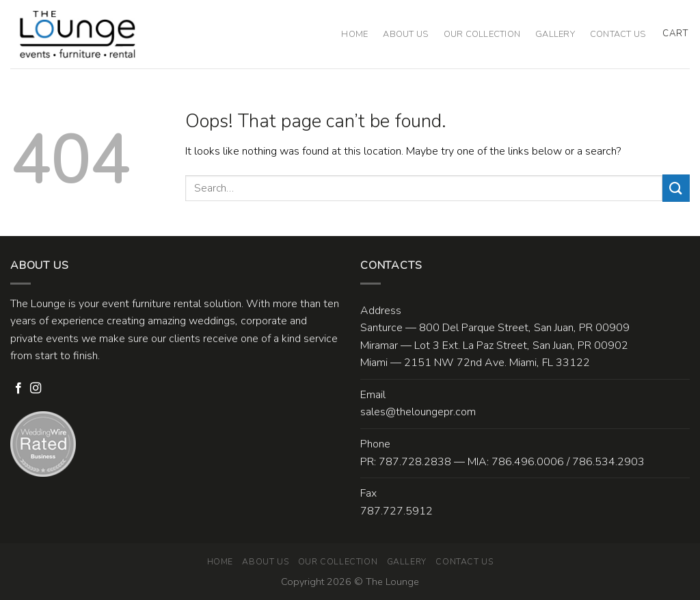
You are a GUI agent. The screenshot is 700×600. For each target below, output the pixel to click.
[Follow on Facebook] (18, 389)
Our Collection (482, 34)
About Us (405, 34)
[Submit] (676, 188)
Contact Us (618, 34)
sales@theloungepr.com (418, 412)
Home (354, 34)
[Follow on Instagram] (36, 389)
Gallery (555, 34)
